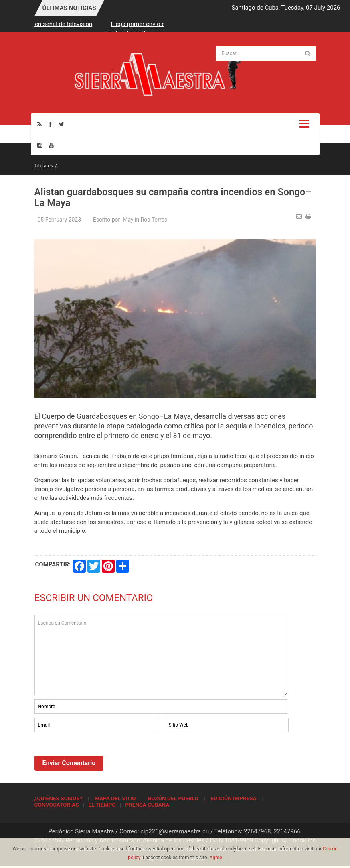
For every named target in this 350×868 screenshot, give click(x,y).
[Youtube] (51, 145)
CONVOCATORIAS (57, 805)
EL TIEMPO (102, 805)
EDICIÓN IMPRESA (233, 798)
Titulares (44, 166)
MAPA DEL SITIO (115, 798)
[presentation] (95, 756)
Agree (216, 858)
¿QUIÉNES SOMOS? (59, 798)
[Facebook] (50, 124)
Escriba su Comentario (161, 655)
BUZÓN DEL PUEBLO (173, 798)
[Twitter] (62, 124)
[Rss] (39, 124)
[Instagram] (40, 145)
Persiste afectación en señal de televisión (75, 24)
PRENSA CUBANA (147, 805)
